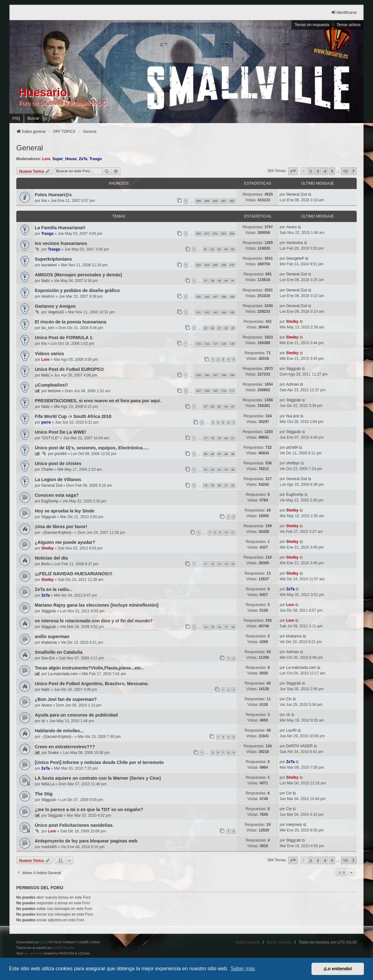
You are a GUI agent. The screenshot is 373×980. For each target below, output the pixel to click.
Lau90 (291, 730)
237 (232, 265)
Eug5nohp (50, 501)
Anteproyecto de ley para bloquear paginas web (86, 841)
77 (205, 438)
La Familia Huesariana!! (60, 228)
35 (226, 470)
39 (219, 281)
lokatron (48, 296)
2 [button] (311, 171)
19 (212, 485)
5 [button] (332, 171)
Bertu (46, 564)
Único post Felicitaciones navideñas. (74, 825)
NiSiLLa (48, 784)
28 (226, 328)
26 (212, 328)
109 (215, 391)
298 (198, 201)
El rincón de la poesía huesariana (71, 322)
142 (207, 312)
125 (198, 344)
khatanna (49, 642)
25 (205, 328)
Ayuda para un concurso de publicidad (76, 715)
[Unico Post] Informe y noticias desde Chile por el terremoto (99, 762)
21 (226, 485)
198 (224, 375)
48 (226, 454)
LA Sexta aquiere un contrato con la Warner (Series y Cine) (98, 778)
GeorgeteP (295, 258)
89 (219, 406)
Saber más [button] (243, 969)
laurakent (49, 265)
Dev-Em (48, 658)
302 (232, 201)
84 (226, 249)
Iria (44, 201)
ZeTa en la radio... (54, 589)
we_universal (33, 953)
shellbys (293, 463)
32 (205, 470)
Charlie (47, 469)
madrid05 (49, 847)
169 (232, 297)
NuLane (293, 416)
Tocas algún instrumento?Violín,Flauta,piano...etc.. (89, 668)
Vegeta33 (56, 312)
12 (212, 564)
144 (224, 312)
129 (232, 344)
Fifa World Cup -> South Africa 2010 (73, 416)
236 (224, 265)
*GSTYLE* (50, 438)
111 (232, 391)
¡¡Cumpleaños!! (51, 385)
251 (207, 233)
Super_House (64, 159)
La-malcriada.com (63, 674)
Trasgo (96, 159)
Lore (46, 159)
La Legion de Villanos (58, 479)
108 (207, 391)
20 (219, 485)
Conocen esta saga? (57, 495)
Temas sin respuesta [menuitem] (312, 25)
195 (198, 375)
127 (215, 344)
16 (219, 627)
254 (232, 233)
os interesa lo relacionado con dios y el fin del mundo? (94, 621)
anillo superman (52, 636)
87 (205, 406)
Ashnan (293, 384)
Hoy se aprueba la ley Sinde (65, 511)
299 (207, 201)
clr (43, 721)
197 (215, 375)
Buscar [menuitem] (33, 118)
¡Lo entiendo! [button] (338, 969)
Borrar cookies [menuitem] (279, 942)
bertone (54, 391)
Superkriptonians (53, 259)
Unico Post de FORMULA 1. (64, 338)
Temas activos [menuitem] (349, 25)
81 (205, 249)
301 (224, 201)
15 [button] (345, 171)
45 (205, 454)
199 (232, 375)
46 (212, 454)
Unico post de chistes (58, 463)
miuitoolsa (295, 243)
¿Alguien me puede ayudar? (65, 542)
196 (207, 375)
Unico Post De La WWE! (61, 432)
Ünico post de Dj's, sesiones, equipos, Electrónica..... (92, 448)
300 (215, 201)
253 (224, 233)
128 (224, 344)
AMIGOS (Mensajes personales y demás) (78, 275)
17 (226, 627)
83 (219, 249)
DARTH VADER (299, 746)
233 (198, 265)
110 (224, 391)
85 (233, 249)
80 (226, 438)
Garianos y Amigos (55, 306)
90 (226, 406)
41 (233, 281)
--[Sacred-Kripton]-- (57, 533)
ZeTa (83, 159)
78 (212, 438)
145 (232, 312)
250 (198, 233)
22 (233, 485)
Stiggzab (293, 369)
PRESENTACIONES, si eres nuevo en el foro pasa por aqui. (98, 401)
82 (212, 249)
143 (215, 312)
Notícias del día (51, 558)
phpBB (45, 942)
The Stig (44, 794)
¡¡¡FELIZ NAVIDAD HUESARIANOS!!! (74, 574)
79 (219, 438)
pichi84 (61, 454)
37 (205, 281)
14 (226, 564)
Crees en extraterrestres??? (65, 747)
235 (215, 265)
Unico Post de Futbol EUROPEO (69, 369)
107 (198, 391)
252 (215, 233)
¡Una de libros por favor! (61, 527)
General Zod (297, 194)
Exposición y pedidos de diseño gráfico (77, 290)
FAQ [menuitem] (16, 118)
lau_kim (48, 328)
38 (212, 281)
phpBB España (64, 948)
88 (212, 406)
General (30, 148)
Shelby (292, 322)
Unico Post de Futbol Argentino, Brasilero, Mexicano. (92, 684)
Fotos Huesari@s (53, 195)
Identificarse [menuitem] (344, 12)
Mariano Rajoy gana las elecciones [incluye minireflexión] (97, 605)
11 (233, 532)
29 (233, 328)
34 (219, 470)
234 (207, 265)
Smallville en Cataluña (59, 652)
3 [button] (318, 171)
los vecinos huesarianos (61, 243)
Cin (289, 699)
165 (198, 297)
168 (224, 297)
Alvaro (291, 227)
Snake (53, 753)
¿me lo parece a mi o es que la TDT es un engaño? (89, 809)
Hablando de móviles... (59, 731)
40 (226, 281)
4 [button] (325, 171)
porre (46, 422)
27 (219, 328)
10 (226, 532)
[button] (293, 171)
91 (233, 406)
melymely (294, 825)
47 (219, 454)
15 (233, 564)
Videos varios (49, 354)
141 (198, 312)
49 (233, 454)
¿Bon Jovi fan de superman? (66, 699)
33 (212, 470)
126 (207, 344)
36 (233, 470)
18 (205, 485)
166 (207, 297)
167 (215, 297)
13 (219, 564)
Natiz (45, 281)
